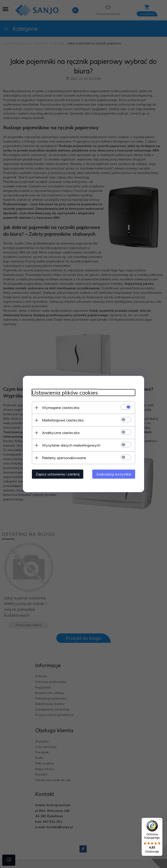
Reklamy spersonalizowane (64, 458)
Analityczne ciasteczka (61, 433)
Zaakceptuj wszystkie (114, 474)
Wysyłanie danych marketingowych (71, 445)
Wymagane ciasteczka (61, 408)
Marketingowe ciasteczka (63, 420)
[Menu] (160, 820)
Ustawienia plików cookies (65, 393)
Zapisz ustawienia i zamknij (58, 474)
